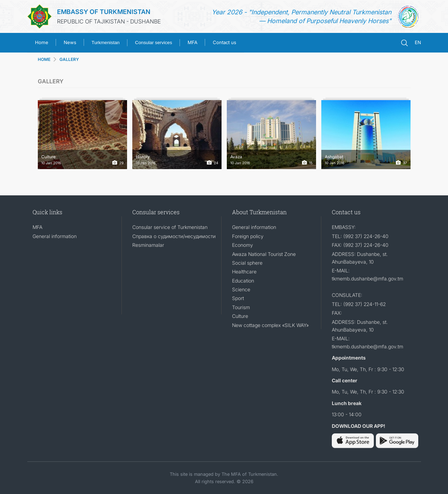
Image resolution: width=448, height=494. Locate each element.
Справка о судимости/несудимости (174, 236)
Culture (240, 316)
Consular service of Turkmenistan (170, 227)
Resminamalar (148, 245)
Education (243, 281)
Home (42, 42)
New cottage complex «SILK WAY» (270, 325)
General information (55, 236)
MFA (192, 42)
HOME (44, 59)
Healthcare (244, 272)
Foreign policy (248, 236)
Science (241, 289)
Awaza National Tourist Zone (264, 254)
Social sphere (247, 263)
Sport (238, 298)
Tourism (241, 307)
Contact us (225, 42)
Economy (243, 245)
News (70, 42)
